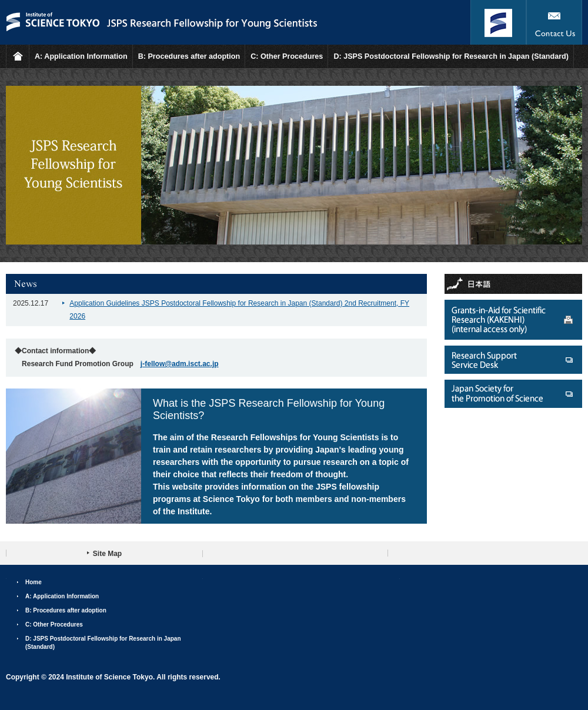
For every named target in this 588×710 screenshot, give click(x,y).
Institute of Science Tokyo (498, 22)
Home (34, 582)
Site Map (107, 554)
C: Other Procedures (287, 56)
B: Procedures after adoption (189, 56)
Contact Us (554, 22)
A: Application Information (81, 56)
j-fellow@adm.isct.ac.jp (180, 364)
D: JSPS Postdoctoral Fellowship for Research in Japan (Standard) (451, 56)
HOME (18, 56)
